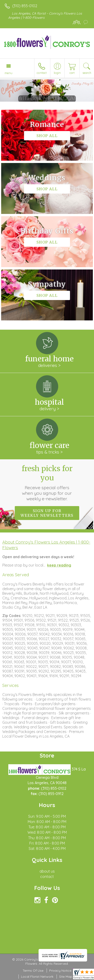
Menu (9, 73)
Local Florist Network (37, 977)
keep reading (59, 565)
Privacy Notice (60, 971)
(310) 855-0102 (25, 6)
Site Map (66, 977)
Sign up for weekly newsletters (47, 513)
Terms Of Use (33, 971)
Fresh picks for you (47, 483)
